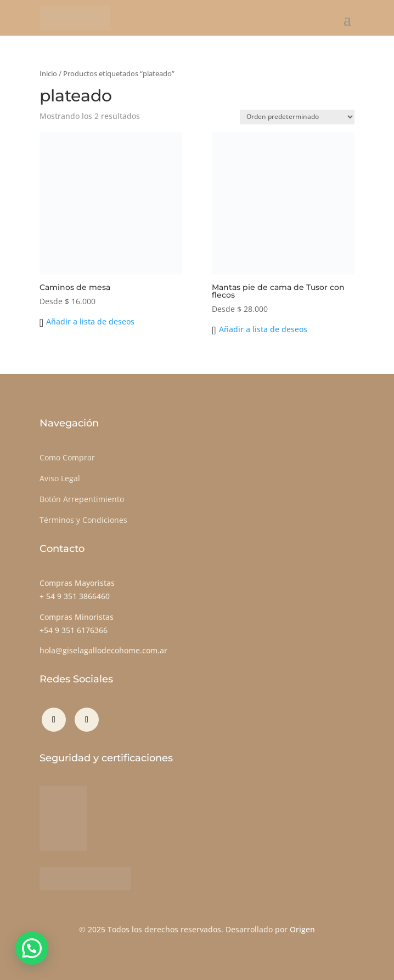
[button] (87, 322)
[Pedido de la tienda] (297, 117)
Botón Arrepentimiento (82, 499)
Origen (302, 929)
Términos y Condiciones (83, 520)
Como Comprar (67, 457)
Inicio (48, 73)
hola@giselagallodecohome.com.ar (103, 650)
